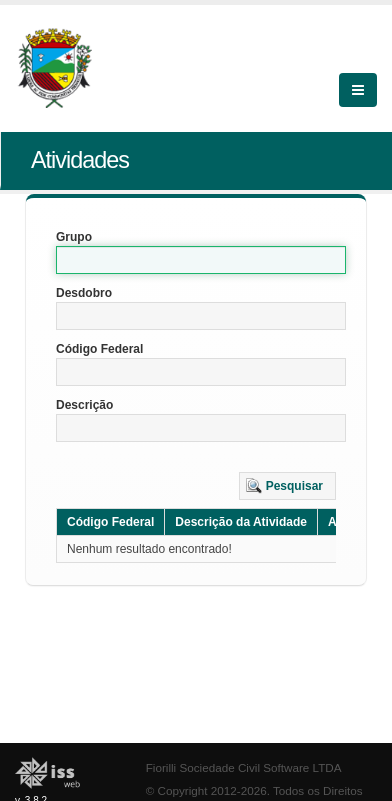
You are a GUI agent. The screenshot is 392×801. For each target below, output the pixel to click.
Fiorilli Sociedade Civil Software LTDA (244, 767)
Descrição (84, 405)
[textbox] (201, 260)
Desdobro (84, 293)
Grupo (74, 237)
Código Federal (99, 349)
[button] (287, 486)
